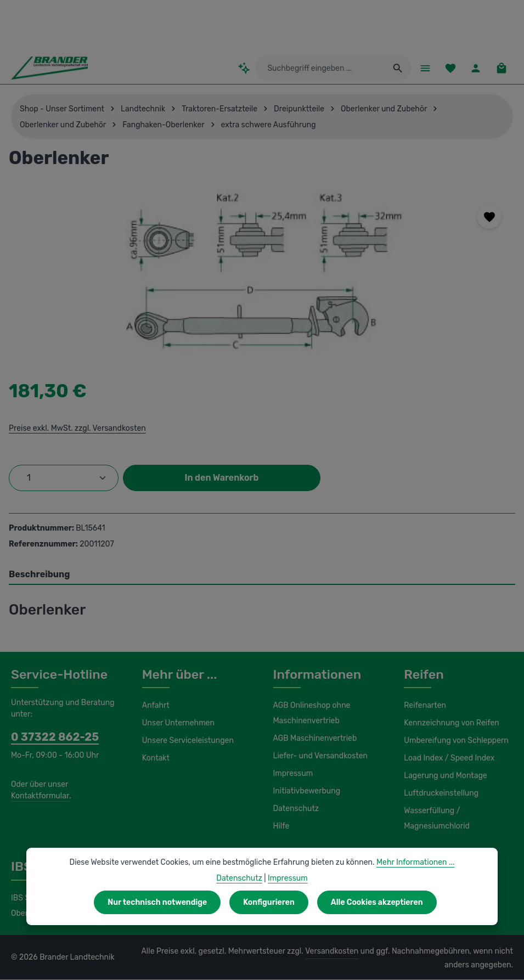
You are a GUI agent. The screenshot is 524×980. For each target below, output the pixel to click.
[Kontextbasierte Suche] (254, 68)
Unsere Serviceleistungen (186, 741)
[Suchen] (397, 69)
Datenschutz (295, 809)
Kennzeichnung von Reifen (450, 724)
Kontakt (155, 759)
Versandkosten (315, 952)
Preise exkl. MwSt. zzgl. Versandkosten (76, 428)
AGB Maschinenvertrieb (314, 739)
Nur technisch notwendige (159, 902)
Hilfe (281, 827)
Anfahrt (154, 706)
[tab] (262, 575)
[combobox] (325, 69)
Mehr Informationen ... (410, 862)
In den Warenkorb (222, 478)
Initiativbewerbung (304, 792)
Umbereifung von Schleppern (453, 741)
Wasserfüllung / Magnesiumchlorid (435, 819)
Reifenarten (424, 706)
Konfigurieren (268, 902)
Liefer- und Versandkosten (318, 757)
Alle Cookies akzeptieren (374, 902)
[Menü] (424, 68)
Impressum (292, 774)
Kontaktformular (38, 796)
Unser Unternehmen (177, 724)
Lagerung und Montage (444, 776)
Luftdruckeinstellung (438, 794)
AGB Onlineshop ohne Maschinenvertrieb (311, 714)
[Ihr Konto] (475, 68)
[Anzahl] (64, 478)
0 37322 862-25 (49, 737)
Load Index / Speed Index (448, 759)
